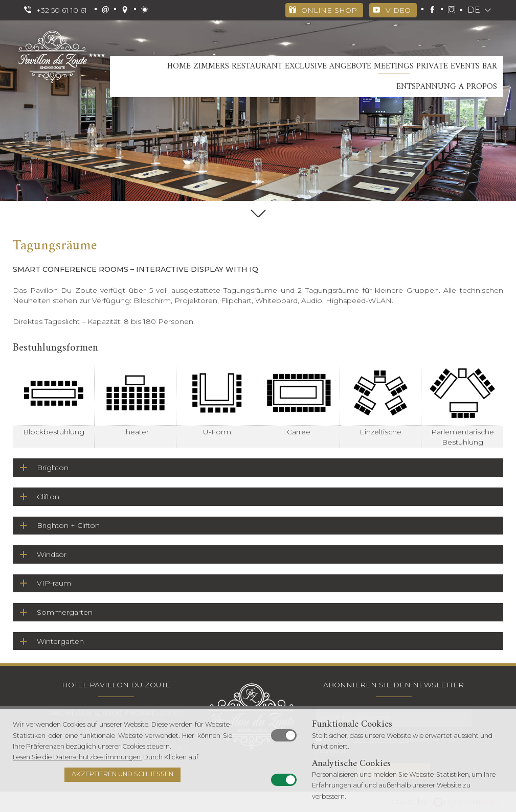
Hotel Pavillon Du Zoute (116, 685)
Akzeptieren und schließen (122, 774)
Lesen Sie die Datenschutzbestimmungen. (77, 757)
